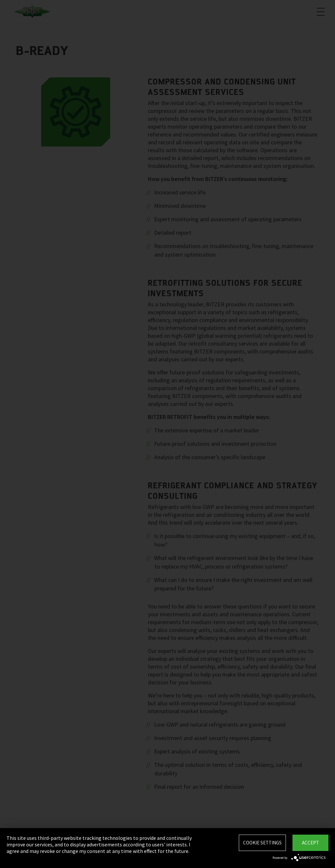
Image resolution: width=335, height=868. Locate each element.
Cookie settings (262, 843)
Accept (310, 843)
